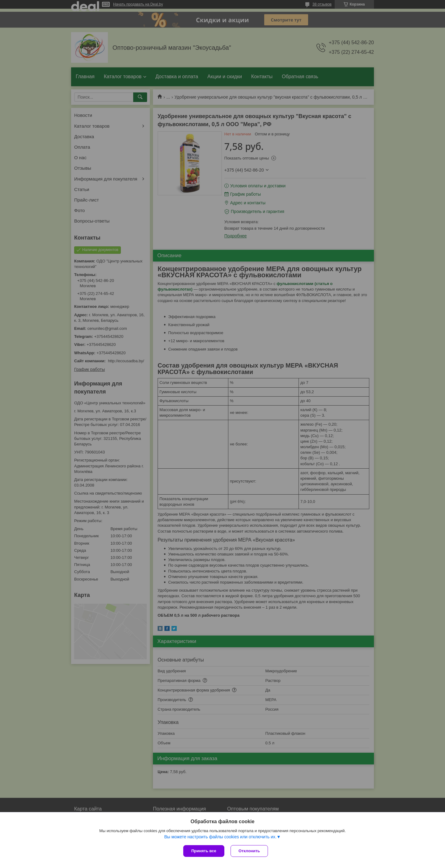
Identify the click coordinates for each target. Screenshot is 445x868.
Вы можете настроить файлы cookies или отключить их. (220, 837)
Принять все (204, 851)
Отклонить (249, 851)
